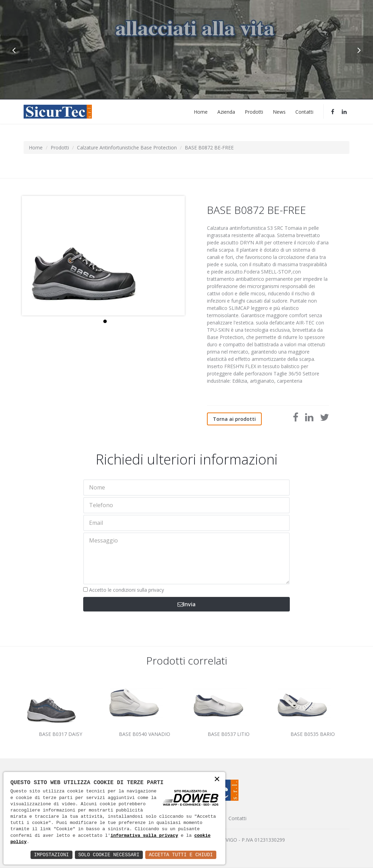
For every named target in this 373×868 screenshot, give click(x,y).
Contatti (304, 111)
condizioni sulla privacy (138, 590)
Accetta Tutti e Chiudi (181, 855)
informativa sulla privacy (144, 836)
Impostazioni (51, 855)
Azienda (226, 111)
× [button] (217, 780)
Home (201, 111)
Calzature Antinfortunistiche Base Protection (127, 147)
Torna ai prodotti (234, 419)
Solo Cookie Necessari (109, 855)
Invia (186, 604)
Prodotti (254, 111)
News (279, 111)
